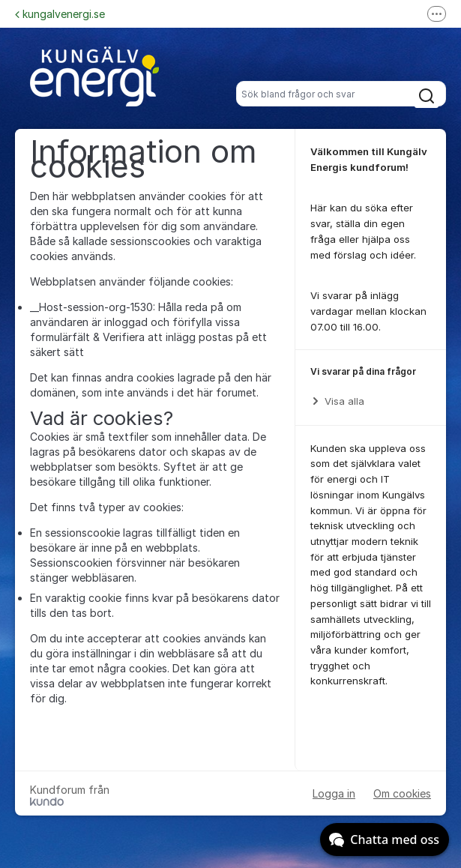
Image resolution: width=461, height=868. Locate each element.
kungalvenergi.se (60, 14)
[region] (371, 388)
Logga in (334, 793)
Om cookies (402, 793)
